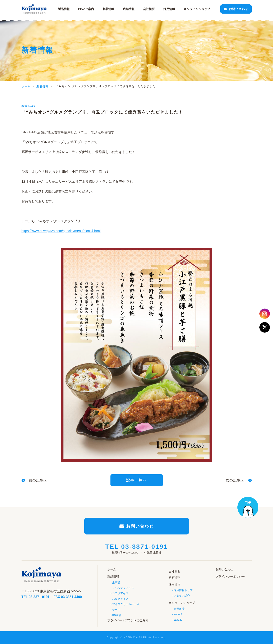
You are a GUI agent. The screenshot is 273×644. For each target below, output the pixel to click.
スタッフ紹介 (182, 596)
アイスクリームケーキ (126, 604)
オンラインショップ (182, 603)
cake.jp (178, 620)
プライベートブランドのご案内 (128, 620)
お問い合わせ (238, 9)
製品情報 (64, 9)
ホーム (112, 569)
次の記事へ (235, 480)
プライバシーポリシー (230, 576)
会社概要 (149, 9)
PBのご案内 (86, 9)
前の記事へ (38, 480)
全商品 (116, 582)
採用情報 (169, 9)
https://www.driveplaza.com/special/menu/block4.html (61, 231)
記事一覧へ (136, 480)
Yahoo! (178, 614)
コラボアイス (120, 593)
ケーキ (116, 610)
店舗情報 (129, 9)
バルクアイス (120, 599)
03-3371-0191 (144, 546)
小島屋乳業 (34, 9)
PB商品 (117, 615)
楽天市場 (179, 609)
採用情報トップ (183, 590)
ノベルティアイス (123, 588)
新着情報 (108, 9)
